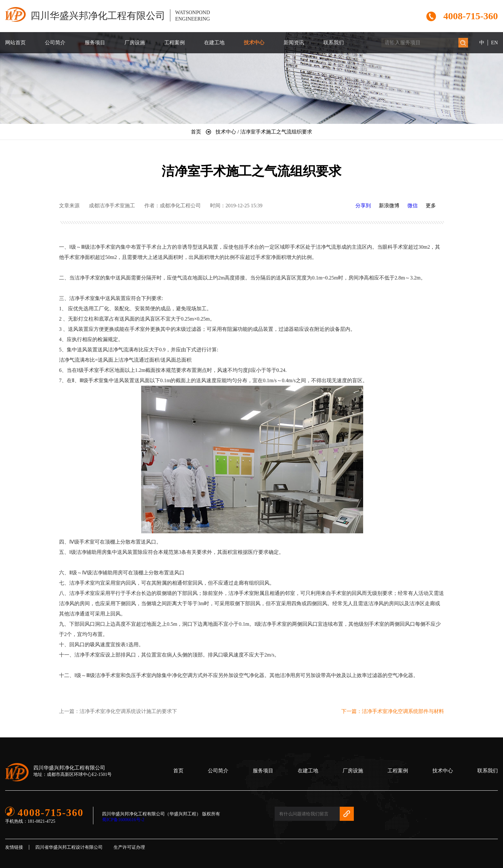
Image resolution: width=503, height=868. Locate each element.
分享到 (363, 206)
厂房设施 (135, 43)
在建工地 (214, 43)
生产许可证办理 (129, 847)
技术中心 (254, 43)
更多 (431, 206)
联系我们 (334, 43)
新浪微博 (389, 206)
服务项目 (95, 43)
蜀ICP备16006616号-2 (123, 820)
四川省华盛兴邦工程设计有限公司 (69, 847)
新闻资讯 (294, 43)
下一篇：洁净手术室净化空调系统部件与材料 (393, 711)
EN (494, 43)
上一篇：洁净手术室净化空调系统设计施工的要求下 (118, 711)
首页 (178, 771)
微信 (413, 206)
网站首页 (15, 43)
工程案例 (175, 43)
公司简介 (55, 43)
